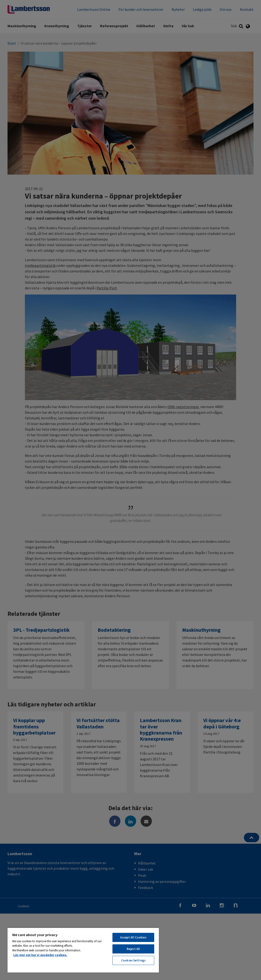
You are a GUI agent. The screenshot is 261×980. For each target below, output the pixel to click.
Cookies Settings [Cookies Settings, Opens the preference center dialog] (133, 960)
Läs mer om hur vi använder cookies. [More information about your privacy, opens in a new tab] (40, 955)
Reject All (133, 949)
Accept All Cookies (133, 937)
